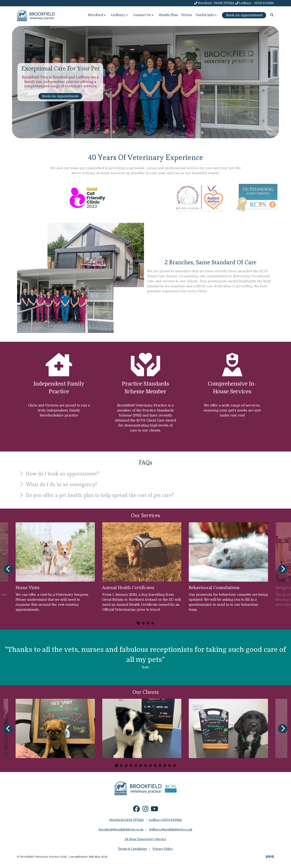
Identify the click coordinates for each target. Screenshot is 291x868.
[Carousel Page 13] (174, 766)
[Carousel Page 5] (136, 766)
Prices (187, 15)
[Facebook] (136, 810)
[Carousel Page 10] (160, 766)
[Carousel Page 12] (170, 766)
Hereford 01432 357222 (126, 820)
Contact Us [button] (144, 15)
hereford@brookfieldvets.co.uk (121, 830)
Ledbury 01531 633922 (165, 820)
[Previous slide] (8, 569)
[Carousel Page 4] (153, 623)
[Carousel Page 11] (165, 766)
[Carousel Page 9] (155, 766)
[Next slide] (283, 569)
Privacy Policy (163, 849)
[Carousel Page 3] (148, 623)
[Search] (272, 15)
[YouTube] (155, 810)
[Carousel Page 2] (143, 623)
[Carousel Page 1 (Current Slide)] (138, 623)
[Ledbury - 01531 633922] (254, 3)
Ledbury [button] (120, 15)
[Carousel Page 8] (150, 766)
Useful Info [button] (206, 15)
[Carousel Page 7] (145, 766)
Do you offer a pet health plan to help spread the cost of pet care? (96, 495)
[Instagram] (145, 810)
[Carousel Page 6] (141, 766)
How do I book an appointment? (59, 474)
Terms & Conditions (132, 849)
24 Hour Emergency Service (145, 839)
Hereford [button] (97, 15)
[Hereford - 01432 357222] (214, 3)
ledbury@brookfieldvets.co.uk (171, 830)
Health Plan (168, 15)
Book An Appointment (60, 96)
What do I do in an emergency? (58, 484)
